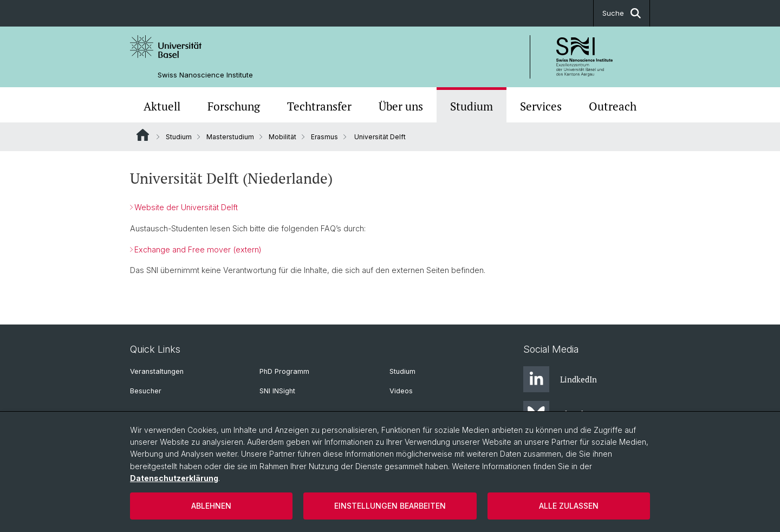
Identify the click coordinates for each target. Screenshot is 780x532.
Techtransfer (319, 106)
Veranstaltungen (157, 371)
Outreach (613, 106)
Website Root (143, 135)
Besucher (146, 391)
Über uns (401, 106)
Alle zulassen (569, 506)
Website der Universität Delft (186, 207)
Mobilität (282, 137)
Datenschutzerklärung (174, 478)
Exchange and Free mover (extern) (198, 249)
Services (541, 106)
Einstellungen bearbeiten (390, 506)
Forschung (234, 106)
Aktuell (162, 106)
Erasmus (324, 137)
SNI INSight (277, 391)
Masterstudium (230, 137)
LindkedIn (560, 379)
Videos (401, 391)
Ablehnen (211, 506)
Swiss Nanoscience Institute (205, 75)
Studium (472, 106)
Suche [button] (622, 13)
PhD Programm (284, 371)
